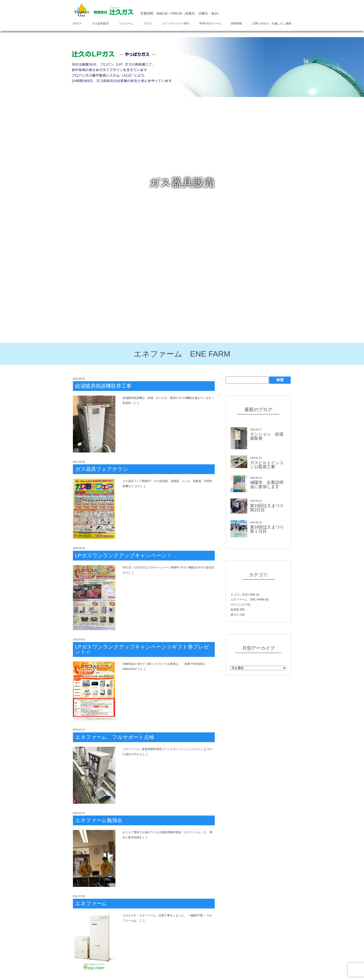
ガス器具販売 (100, 23)
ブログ (147, 23)
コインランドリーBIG (175, 23)
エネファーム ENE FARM (247, 600)
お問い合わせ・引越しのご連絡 (272, 23)
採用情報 (236, 23)
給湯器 (235, 610)
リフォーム (126, 23)
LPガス (77, 23)
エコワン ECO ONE (243, 595)
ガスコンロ (237, 605)
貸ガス (235, 615)
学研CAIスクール (210, 23)
